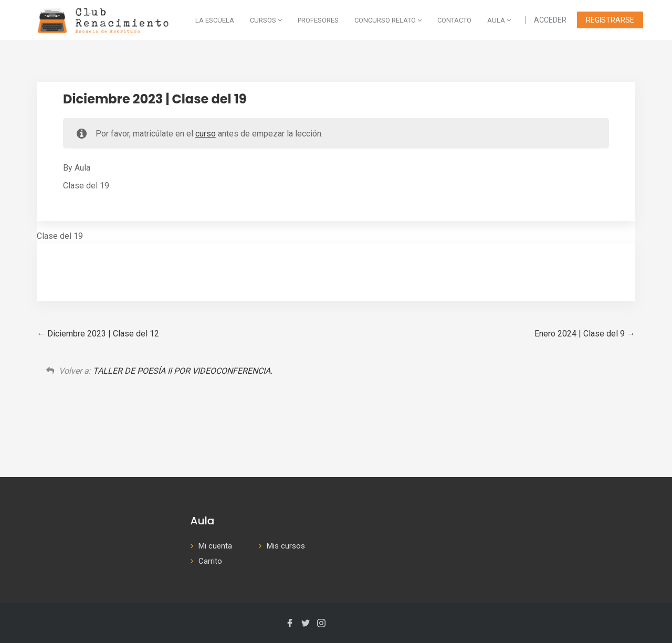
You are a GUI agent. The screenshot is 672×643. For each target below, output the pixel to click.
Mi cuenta (215, 546)
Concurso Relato (388, 20)
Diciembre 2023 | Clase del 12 (98, 334)
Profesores (318, 20)
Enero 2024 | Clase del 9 (585, 334)
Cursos (266, 20)
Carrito (210, 561)
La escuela (215, 20)
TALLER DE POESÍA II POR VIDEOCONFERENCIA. (183, 371)
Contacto (454, 20)
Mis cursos (286, 546)
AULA (499, 20)
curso (206, 134)
